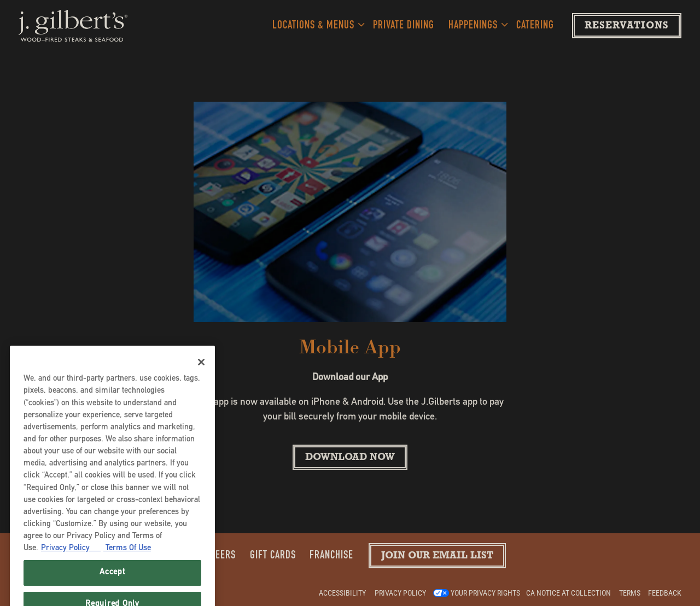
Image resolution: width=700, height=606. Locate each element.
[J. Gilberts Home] (73, 26)
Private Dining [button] (404, 26)
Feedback (665, 593)
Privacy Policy (400, 593)
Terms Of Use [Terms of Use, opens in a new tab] (127, 557)
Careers (218, 556)
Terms (630, 593)
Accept (112, 581)
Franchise (331, 556)
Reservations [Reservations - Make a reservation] (627, 27)
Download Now (350, 459)
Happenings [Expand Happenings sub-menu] (476, 24)
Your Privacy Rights (485, 593)
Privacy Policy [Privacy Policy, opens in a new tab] (71, 557)
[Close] (201, 371)
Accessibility (342, 593)
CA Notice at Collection (568, 593)
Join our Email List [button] (437, 557)
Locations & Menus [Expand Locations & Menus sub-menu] (316, 24)
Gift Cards (273, 556)
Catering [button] (535, 26)
